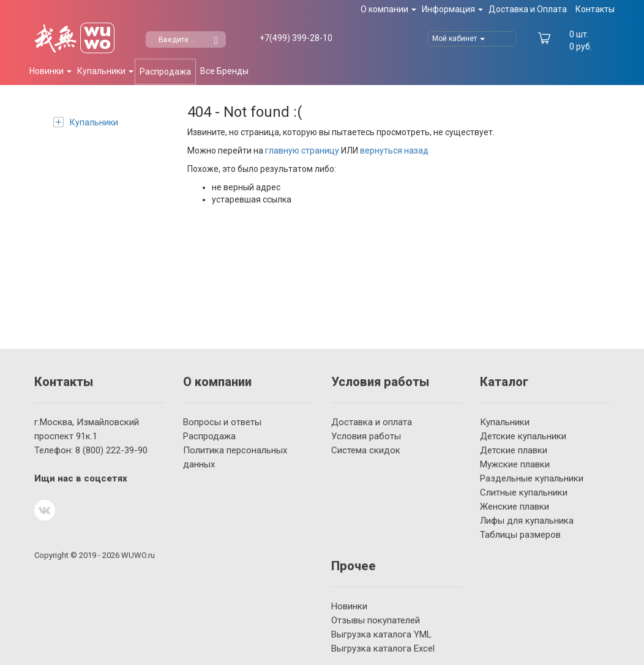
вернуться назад (394, 150)
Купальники (86, 122)
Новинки (349, 606)
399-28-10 (296, 38)
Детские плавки (514, 450)
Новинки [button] (51, 71)
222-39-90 (111, 450)
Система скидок (366, 450)
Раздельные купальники (532, 478)
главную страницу (302, 150)
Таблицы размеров (520, 535)
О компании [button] (388, 9)
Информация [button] (452, 9)
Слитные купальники (524, 492)
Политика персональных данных (235, 457)
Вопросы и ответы (222, 422)
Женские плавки (515, 507)
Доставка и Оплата (528, 9)
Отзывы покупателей (376, 620)
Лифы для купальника (527, 521)
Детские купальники (523, 436)
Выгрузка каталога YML (381, 634)
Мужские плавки (515, 464)
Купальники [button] (105, 71)
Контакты (595, 9)
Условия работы (366, 436)
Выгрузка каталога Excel (383, 648)
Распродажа (165, 72)
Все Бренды (224, 71)
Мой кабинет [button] (459, 39)
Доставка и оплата (372, 422)
